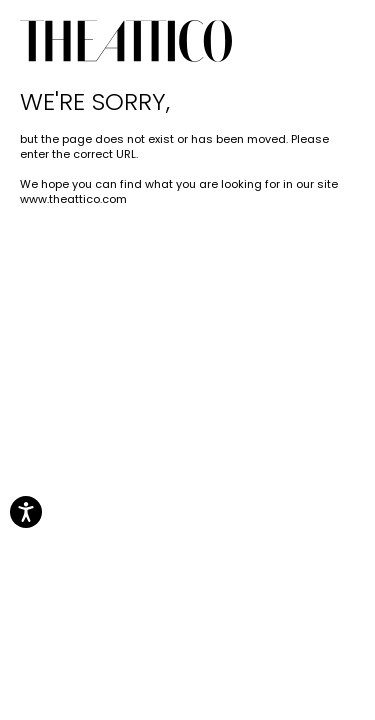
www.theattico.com (73, 199)
